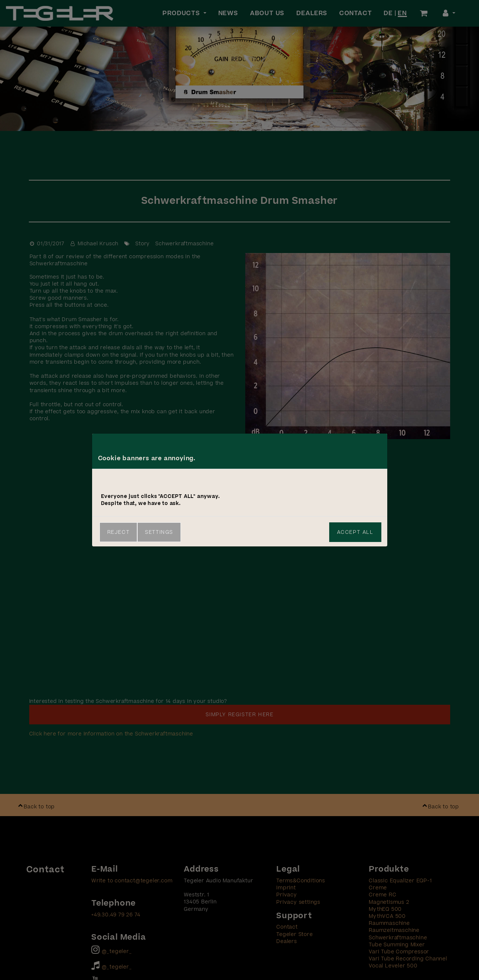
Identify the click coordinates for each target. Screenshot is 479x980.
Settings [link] (159, 532)
